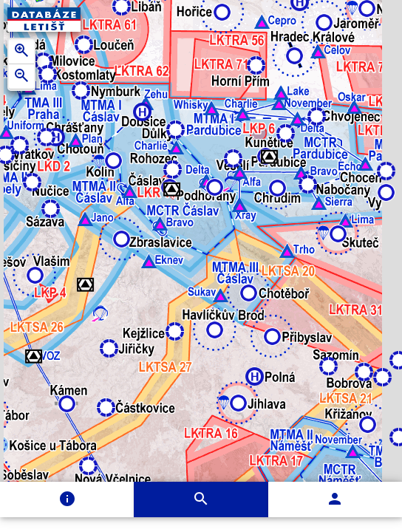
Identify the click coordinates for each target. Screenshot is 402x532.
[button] (85, 219)
